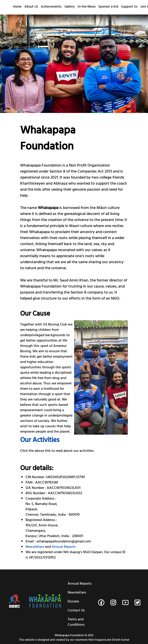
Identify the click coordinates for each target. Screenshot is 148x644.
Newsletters (35, 547)
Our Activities (40, 441)
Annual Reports (64, 547)
